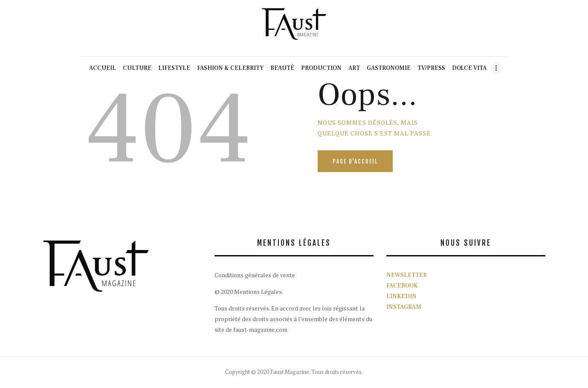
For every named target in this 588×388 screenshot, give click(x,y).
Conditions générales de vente (255, 275)
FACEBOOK (402, 286)
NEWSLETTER (407, 275)
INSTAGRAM (404, 307)
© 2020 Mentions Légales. (249, 292)
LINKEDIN (401, 296)
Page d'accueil (355, 161)
